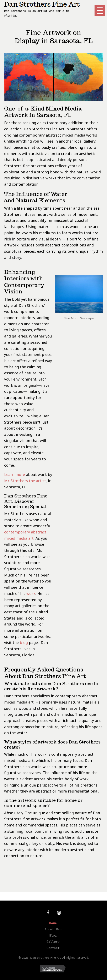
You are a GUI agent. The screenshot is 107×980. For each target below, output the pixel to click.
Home (53, 923)
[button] (100, 11)
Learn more (15, 474)
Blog (53, 935)
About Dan (53, 929)
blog (24, 643)
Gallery (53, 942)
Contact (53, 948)
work (31, 593)
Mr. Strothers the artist (25, 481)
